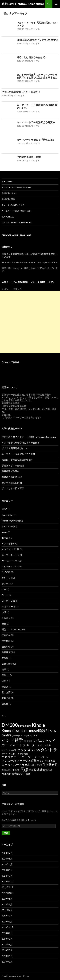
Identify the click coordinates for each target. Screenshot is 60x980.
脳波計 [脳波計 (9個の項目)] (38, 770)
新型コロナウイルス (12, 629)
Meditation (7, 526)
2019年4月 (7, 910)
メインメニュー (56, 4)
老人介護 (6, 692)
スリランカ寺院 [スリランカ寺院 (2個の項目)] (9, 750)
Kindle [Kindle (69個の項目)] (38, 725)
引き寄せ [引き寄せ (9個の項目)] (48, 764)
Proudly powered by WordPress (15, 976)
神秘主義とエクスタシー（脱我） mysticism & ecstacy (29, 437)
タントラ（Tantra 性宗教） (14, 205)
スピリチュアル (9, 566)
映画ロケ (6, 635)
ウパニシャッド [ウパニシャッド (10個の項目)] (44, 740)
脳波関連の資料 (8, 199)
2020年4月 (7, 864)
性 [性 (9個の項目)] (57, 764)
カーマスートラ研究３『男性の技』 (36, 140)
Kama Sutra (7, 515)
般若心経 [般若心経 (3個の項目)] (48, 770)
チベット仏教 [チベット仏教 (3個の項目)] (8, 754)
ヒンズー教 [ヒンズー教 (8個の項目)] (9, 761)
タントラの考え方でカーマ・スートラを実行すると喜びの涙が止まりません (37, 76)
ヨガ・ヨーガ (8, 606)
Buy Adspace (8, 217)
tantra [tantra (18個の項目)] (6, 735)
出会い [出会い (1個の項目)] (34, 765)
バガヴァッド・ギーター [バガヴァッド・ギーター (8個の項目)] (17, 757)
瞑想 (4, 675)
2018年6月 (7, 944)
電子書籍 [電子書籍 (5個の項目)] (25, 774)
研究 (4, 681)
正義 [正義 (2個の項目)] (15, 770)
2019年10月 (8, 893)
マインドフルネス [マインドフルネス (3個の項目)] (46, 761)
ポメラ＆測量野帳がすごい (15, 448)
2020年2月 (7, 876)
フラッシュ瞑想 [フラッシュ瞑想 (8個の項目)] (27, 761)
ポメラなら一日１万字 (13, 488)
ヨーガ (5, 595)
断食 (4, 624)
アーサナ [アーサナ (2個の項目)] (16, 736)
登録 (6, 833)
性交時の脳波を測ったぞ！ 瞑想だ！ (21, 92)
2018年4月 (7, 956)
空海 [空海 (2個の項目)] (31, 770)
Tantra (5, 538)
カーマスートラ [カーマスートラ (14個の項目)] (14, 745)
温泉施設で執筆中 (11, 471)
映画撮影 (6, 641)
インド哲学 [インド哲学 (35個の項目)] (12, 740)
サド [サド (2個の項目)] (40, 745)
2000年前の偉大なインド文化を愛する (38, 40)
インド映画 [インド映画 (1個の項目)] (28, 741)
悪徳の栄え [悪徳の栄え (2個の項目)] (7, 770)
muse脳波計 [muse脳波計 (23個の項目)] (39, 731)
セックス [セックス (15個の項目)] (24, 750)
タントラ (6, 578)
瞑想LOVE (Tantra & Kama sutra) (23, 4)
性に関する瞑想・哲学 (29, 157)
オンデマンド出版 (11, 549)
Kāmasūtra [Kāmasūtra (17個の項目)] (10, 731)
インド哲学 (7, 543)
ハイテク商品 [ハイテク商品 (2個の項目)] (22, 754)
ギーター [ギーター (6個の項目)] (32, 745)
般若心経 (6, 698)
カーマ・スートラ (11, 555)
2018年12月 (8, 927)
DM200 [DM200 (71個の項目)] (10, 725)
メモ (4, 589)
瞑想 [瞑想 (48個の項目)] (24, 769)
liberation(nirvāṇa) (11, 521)
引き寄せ (6, 618)
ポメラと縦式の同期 (12, 483)
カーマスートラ (9, 561)
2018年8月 (7, 939)
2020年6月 (7, 859)
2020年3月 (7, 870)
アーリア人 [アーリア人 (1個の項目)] (25, 736)
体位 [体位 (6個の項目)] (28, 765)
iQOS (4, 509)
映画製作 (6, 647)
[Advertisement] (30, 322)
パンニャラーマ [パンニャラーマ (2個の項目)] (41, 757)
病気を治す (7, 664)
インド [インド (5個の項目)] (34, 735)
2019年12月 (8, 882)
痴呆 (4, 669)
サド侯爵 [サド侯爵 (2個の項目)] (47, 745)
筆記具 (5, 687)
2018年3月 (7, 962)
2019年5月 (7, 904)
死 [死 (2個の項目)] (18, 770)
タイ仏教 (6, 572)
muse (4, 532)
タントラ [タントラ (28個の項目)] (49, 750)
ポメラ (5, 584)
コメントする (34, 29)
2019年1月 (7, 922)
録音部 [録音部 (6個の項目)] (16, 774)
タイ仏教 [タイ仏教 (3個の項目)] (36, 750)
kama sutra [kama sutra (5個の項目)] (25, 726)
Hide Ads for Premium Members (17, 223)
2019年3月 (7, 916)
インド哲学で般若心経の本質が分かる (21, 443)
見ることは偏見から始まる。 (32, 57)
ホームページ (7, 181)
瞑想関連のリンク (9, 193)
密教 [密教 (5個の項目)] (39, 765)
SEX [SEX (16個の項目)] (53, 731)
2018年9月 (7, 933)
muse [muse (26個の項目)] (24, 730)
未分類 (5, 658)
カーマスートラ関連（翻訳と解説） (17, 211)
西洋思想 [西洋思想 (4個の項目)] (6, 774)
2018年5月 (7, 950)
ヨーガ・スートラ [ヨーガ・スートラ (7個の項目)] (13, 765)
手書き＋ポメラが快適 (13, 465)
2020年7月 (7, 853)
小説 (4, 612)
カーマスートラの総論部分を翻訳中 (36, 122)
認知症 (5, 704)
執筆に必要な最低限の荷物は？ (17, 460)
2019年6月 (7, 899)
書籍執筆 (6, 652)
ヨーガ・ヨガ (8, 601)
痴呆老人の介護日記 (12, 477)
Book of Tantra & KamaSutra (17, 187)
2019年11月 (8, 887)
